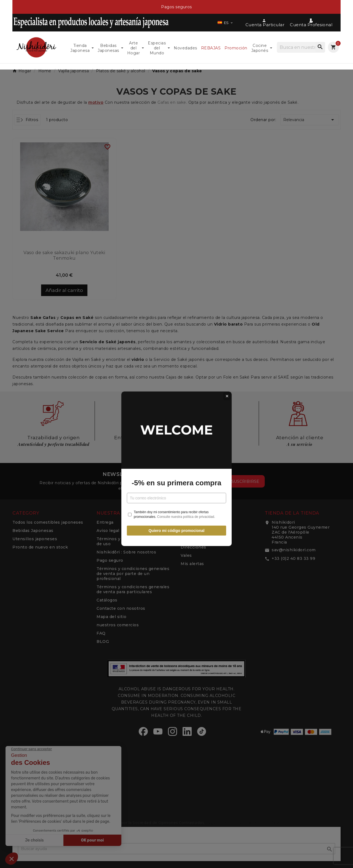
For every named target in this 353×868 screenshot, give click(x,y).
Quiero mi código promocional (176, 496)
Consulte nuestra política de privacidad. (186, 482)
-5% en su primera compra (176, 448)
